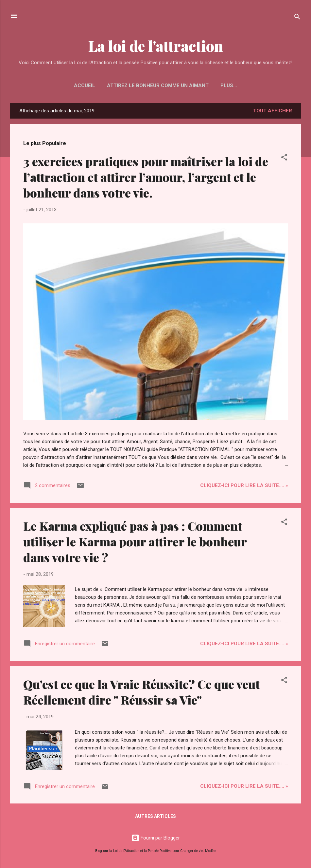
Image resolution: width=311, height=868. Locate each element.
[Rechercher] (297, 18)
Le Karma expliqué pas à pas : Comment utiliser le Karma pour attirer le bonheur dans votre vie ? (135, 541)
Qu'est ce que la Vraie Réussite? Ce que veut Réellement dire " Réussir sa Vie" (141, 692)
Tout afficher (273, 111)
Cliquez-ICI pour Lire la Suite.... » (244, 485)
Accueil (85, 85)
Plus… (229, 85)
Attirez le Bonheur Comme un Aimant (158, 85)
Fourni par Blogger (156, 838)
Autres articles (155, 816)
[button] (284, 158)
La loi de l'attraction (156, 46)
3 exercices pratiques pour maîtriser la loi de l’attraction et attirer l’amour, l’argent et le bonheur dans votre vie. (146, 177)
